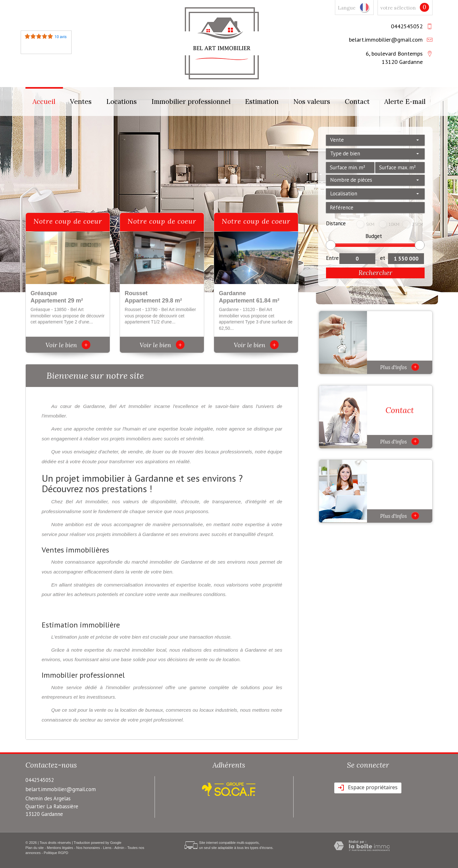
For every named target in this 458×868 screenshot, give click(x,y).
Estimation (262, 102)
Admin (119, 848)
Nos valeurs (312, 102)
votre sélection (398, 8)
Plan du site (35, 848)
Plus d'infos (400, 367)
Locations (121, 102)
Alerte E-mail (405, 102)
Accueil (44, 102)
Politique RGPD (56, 853)
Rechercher (375, 273)
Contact (357, 102)
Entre (332, 258)
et (383, 258)
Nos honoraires (88, 848)
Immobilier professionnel (191, 102)
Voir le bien (68, 345)
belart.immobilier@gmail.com (386, 39)
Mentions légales (60, 848)
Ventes (81, 102)
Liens (107, 848)
